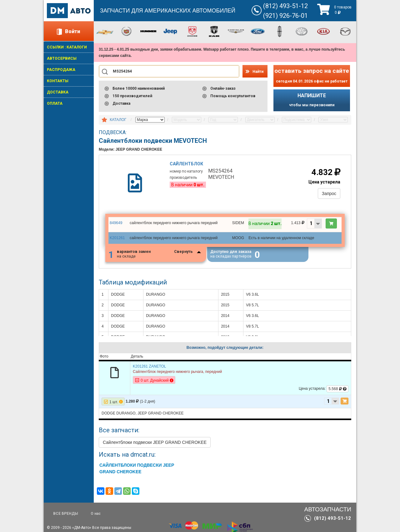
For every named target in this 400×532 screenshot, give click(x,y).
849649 (116, 223)
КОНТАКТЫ (58, 81)
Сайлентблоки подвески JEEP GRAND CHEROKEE (155, 444)
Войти (72, 31)
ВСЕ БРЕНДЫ (66, 514)
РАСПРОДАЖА (61, 70)
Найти (258, 72)
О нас (96, 514)
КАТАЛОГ (118, 120)
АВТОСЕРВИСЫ (62, 58)
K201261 (117, 238)
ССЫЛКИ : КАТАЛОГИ (67, 47)
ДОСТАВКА (58, 92)
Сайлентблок (187, 164)
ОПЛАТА (55, 103)
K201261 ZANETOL (150, 368)
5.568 (337, 390)
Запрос (329, 194)
